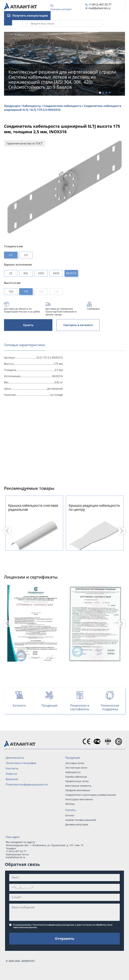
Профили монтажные (78, 790)
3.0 (26, 255)
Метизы (70, 804)
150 (11, 292)
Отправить (65, 939)
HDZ (41, 273)
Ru (52, 6)
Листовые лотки (75, 763)
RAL (26, 273)
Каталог (70, 815)
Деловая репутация (77, 824)
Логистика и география (21, 763)
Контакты (12, 768)
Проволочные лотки (77, 781)
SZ (11, 273)
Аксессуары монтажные (79, 799)
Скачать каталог (61, 9)
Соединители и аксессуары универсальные (91, 795)
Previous (8, 531)
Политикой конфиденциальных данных (53, 925)
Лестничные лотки (76, 768)
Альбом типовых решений (81, 820)
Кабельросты (73, 772)
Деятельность (15, 758)
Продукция (73, 758)
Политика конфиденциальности (27, 784)
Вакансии (12, 779)
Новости (11, 774)
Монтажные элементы (78, 786)
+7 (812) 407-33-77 (100, 5)
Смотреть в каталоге (78, 325)
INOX (56, 273)
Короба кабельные (76, 777)
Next (122, 531)
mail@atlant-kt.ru (99, 8)
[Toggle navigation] (8, 21)
